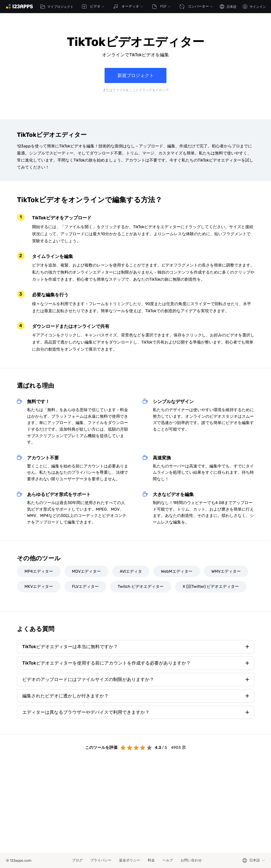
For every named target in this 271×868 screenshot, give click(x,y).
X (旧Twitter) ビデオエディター (211, 586)
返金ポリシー (130, 860)
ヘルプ (168, 860)
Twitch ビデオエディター (141, 586)
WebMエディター (177, 571)
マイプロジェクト (57, 7)
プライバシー (101, 860)
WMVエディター (226, 571)
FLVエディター (85, 586)
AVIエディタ (131, 571)
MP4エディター (39, 571)
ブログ (77, 860)
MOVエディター (86, 571)
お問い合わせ (191, 860)
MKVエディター (39, 586)
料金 (151, 860)
